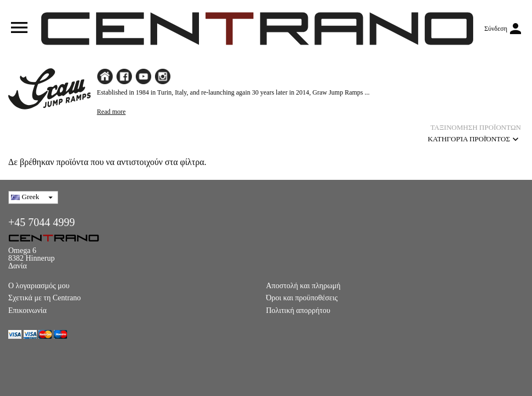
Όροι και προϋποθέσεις (302, 298)
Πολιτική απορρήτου (298, 310)
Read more (111, 112)
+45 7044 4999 (41, 222)
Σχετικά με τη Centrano (45, 298)
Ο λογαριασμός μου (39, 286)
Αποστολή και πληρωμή (303, 286)
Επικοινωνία (27, 310)
